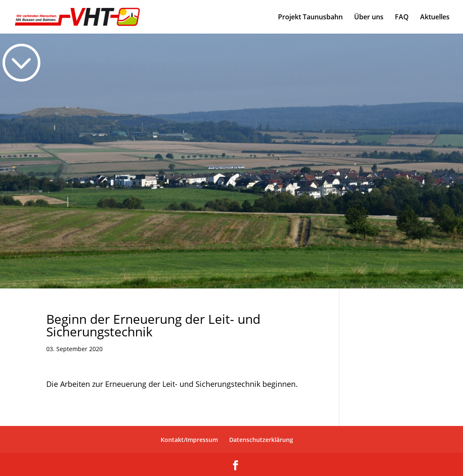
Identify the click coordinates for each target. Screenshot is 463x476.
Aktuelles (435, 18)
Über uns (369, 18)
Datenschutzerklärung (261, 440)
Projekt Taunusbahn (310, 18)
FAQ (402, 18)
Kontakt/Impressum (189, 440)
